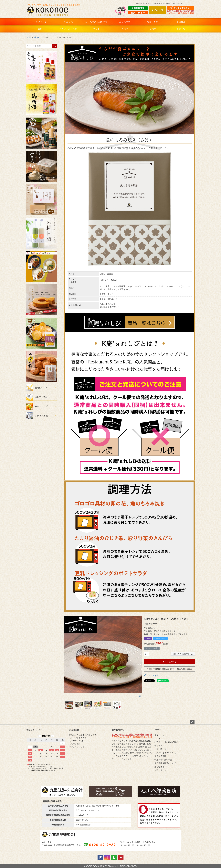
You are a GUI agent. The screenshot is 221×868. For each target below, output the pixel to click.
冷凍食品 (181, 22)
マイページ (159, 735)
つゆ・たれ (153, 22)
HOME (29, 37)
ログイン (158, 738)
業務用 (153, 29)
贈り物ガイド (160, 767)
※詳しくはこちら (77, 747)
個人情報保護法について (165, 763)
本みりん (68, 22)
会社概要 (158, 746)
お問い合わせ (160, 770)
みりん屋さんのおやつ (96, 22)
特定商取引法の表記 (163, 760)
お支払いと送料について (165, 753)
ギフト (96, 29)
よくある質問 (160, 756)
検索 (55, 46)
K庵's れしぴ (38, 37)
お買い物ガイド (161, 749)
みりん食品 (125, 22)
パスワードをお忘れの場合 (166, 742)
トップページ (40, 22)
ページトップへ (192, 722)
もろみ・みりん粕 (68, 29)
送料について (118, 730)
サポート (159, 730)
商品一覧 (181, 29)
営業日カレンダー (34, 730)
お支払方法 (74, 730)
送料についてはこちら (121, 759)
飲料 (40, 29)
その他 (125, 29)
